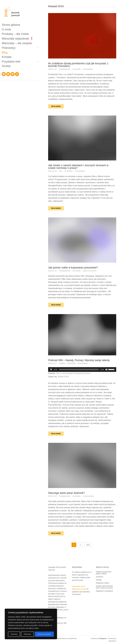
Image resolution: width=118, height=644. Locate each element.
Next (88, 545)
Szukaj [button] (6, 66)
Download (78, 373)
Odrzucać (27, 634)
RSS (67, 377)
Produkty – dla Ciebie (15, 34)
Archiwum (100, 577)
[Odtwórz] (51, 370)
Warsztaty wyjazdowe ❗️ (18, 38)
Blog (5, 52)
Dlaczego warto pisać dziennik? (66, 493)
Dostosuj (14, 634)
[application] (82, 370)
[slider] (79, 370)
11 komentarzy (88, 496)
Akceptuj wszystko (44, 634)
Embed (87, 373)
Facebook (4, 74)
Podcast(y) (9, 48)
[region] (31, 624)
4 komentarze (80, 171)
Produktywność (65, 69)
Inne (61, 171)
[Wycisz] (106, 370)
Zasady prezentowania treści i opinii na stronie (104, 587)
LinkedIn (13, 74)
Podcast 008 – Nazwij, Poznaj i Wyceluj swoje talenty (79, 360)
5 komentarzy (83, 363)
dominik (78, 69)
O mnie (6, 29)
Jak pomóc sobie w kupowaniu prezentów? (73, 268)
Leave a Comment (90, 271)
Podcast (62, 363)
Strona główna (11, 25)
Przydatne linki (11, 62)
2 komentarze (88, 69)
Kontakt (7, 57)
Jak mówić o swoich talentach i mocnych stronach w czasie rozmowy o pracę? (78, 167)
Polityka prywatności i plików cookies (104, 573)
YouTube (17, 74)
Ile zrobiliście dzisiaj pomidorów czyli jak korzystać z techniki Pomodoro (78, 65)
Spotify (61, 377)
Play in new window (64, 373)
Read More (56, 106)
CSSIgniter (103, 638)
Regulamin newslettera (104, 591)
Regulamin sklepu (102, 583)
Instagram (8, 74)
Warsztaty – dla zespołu (17, 43)
